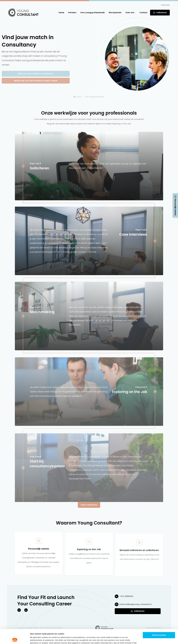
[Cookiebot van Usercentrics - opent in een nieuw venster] (15, 640)
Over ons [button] (130, 13)
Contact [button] (143, 13)
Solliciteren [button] (160, 13)
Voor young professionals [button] (92, 13)
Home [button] (61, 13)
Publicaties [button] (165, 5)
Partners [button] (72, 13)
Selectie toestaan (159, 621)
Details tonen (124, 639)
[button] (23, 12)
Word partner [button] (115, 13)
